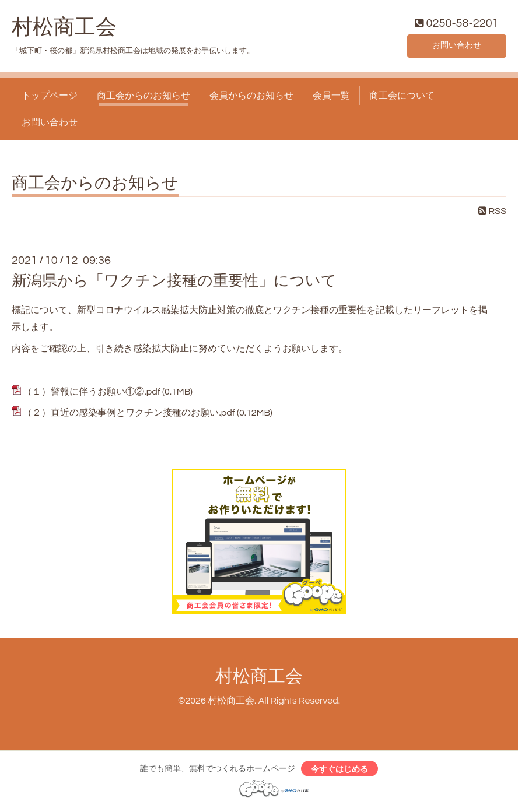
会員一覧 (331, 98)
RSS (492, 214)
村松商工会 (64, 30)
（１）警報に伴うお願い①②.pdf (91, 394)
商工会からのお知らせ (143, 98)
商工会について (402, 98)
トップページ (50, 98)
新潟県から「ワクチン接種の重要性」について (174, 284)
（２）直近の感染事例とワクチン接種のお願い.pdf (129, 416)
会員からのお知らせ (251, 98)
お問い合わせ (457, 47)
